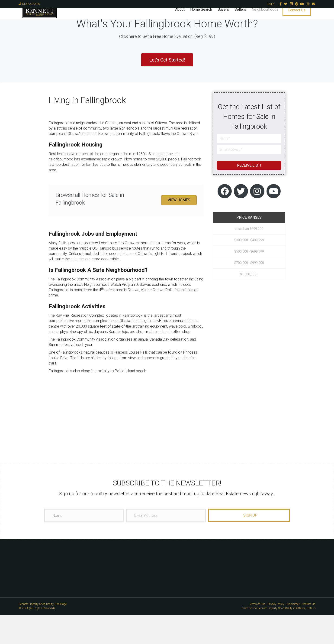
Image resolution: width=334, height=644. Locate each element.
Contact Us (300, 18)
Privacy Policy (276, 633)
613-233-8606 (29, 4)
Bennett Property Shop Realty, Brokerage (43, 633)
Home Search (205, 18)
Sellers (244, 18)
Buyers (227, 18)
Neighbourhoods (269, 18)
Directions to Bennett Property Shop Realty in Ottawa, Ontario (278, 637)
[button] (167, 89)
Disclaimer (293, 633)
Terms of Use (257, 633)
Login (271, 4)
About (183, 18)
